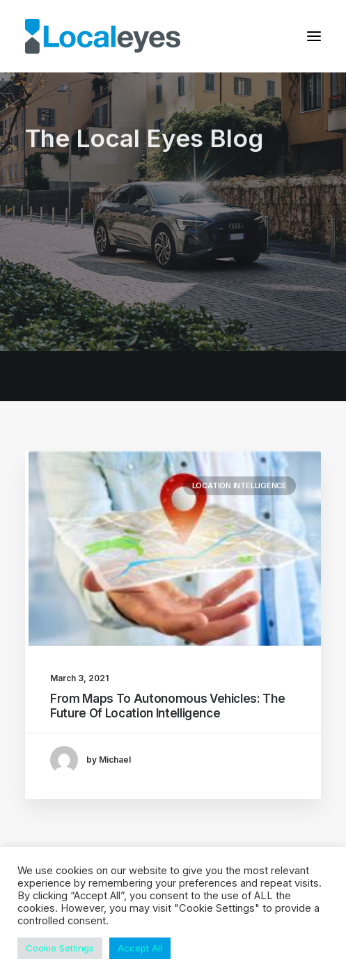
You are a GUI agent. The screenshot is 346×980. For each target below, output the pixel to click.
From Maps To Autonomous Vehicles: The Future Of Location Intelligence (167, 706)
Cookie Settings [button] (60, 948)
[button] (314, 36)
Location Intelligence (239, 485)
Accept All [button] (140, 948)
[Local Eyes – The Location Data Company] (103, 36)
